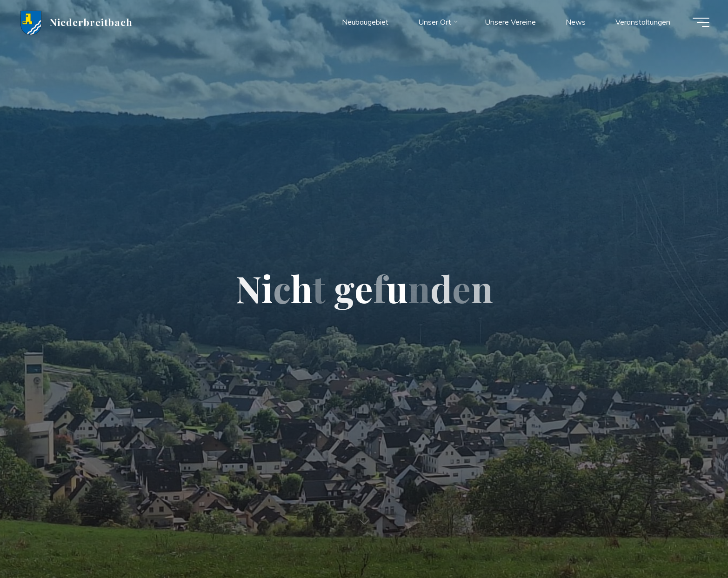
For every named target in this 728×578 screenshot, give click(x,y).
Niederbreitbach (91, 22)
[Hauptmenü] (701, 22)
